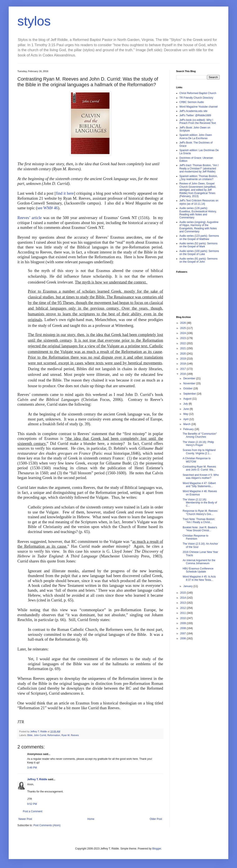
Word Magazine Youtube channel (199, 107)
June (186, 409)
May (186, 414)
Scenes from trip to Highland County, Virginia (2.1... (199, 452)
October (188, 388)
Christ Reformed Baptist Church (198, 93)
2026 (184, 323)
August (188, 399)
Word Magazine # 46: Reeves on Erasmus (200, 493)
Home (91, 819)
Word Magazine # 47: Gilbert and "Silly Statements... (199, 485)
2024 (184, 333)
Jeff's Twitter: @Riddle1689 (195, 115)
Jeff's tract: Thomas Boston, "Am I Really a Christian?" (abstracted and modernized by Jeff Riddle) (199, 168)
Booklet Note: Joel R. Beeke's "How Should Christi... (200, 529)
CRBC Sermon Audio (192, 102)
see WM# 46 (48, 208)
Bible (30, 735)
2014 (184, 598)
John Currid (40, 735)
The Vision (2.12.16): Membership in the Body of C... (200, 503)
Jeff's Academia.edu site (193, 111)
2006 (184, 638)
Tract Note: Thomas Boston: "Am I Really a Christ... (199, 521)
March (187, 424)
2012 (184, 608)
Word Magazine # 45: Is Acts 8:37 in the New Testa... (199, 578)
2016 (184, 374)
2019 (184, 359)
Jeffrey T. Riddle (37, 779)
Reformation (54, 735)
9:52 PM (32, 804)
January (188, 586)
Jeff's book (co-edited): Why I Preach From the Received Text (198, 122)
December (190, 378)
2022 (184, 343)
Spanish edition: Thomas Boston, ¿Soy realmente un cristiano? (199, 178)
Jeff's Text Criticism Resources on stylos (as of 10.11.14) (199, 202)
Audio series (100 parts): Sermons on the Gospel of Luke (199, 253)
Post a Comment (33, 811)
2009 (184, 623)
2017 (184, 369)
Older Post (156, 819)
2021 (184, 348)
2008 (184, 628)
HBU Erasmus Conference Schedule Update (198, 570)
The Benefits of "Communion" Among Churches (200, 435)
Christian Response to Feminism (195, 537)
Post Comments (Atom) (47, 825)
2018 (184, 364)
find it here (65, 193)
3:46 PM (32, 768)
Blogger (157, 849)
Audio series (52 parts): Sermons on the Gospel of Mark (198, 245)
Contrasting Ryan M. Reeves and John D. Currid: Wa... (199, 468)
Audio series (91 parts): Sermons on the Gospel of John (198, 260)
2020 (184, 354)
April (186, 419)
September (190, 394)
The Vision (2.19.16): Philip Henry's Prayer (198, 444)
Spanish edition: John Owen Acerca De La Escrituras (196, 137)
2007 (184, 633)
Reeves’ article (30, 218)
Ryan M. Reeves (70, 735)
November (190, 383)
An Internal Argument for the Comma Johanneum (199, 562)
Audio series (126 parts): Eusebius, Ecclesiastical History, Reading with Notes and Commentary (198, 213)
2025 (184, 328)
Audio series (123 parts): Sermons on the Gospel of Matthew (199, 237)
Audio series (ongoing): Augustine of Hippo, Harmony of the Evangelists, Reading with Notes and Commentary (199, 227)
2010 (184, 618)
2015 (184, 593)
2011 (184, 613)
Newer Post (25, 819)
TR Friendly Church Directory (196, 98)
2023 (184, 338)
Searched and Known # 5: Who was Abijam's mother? (201, 476)
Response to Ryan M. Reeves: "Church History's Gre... (200, 512)
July (186, 404)
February (189, 429)
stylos (34, 21)
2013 (184, 603)
